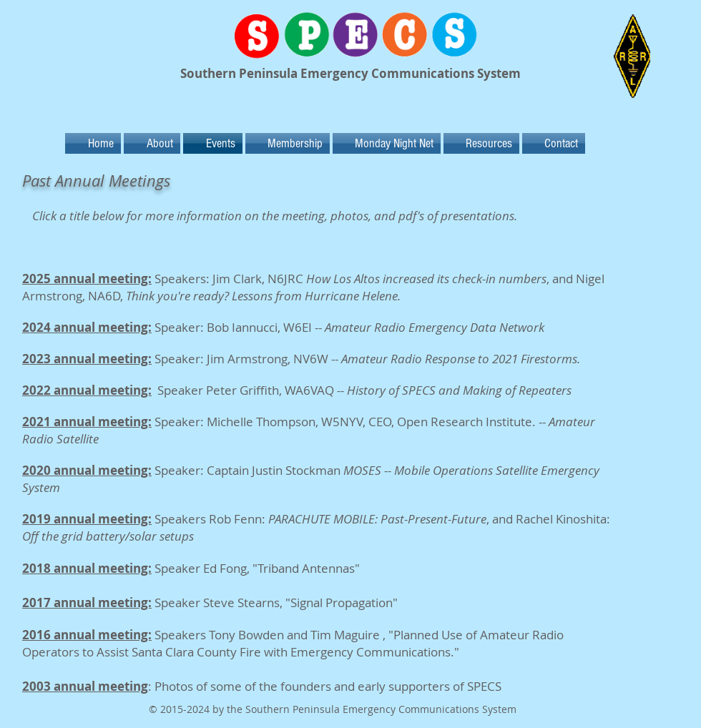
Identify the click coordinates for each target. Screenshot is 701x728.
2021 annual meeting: (87, 422)
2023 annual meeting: (87, 359)
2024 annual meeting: (87, 327)
